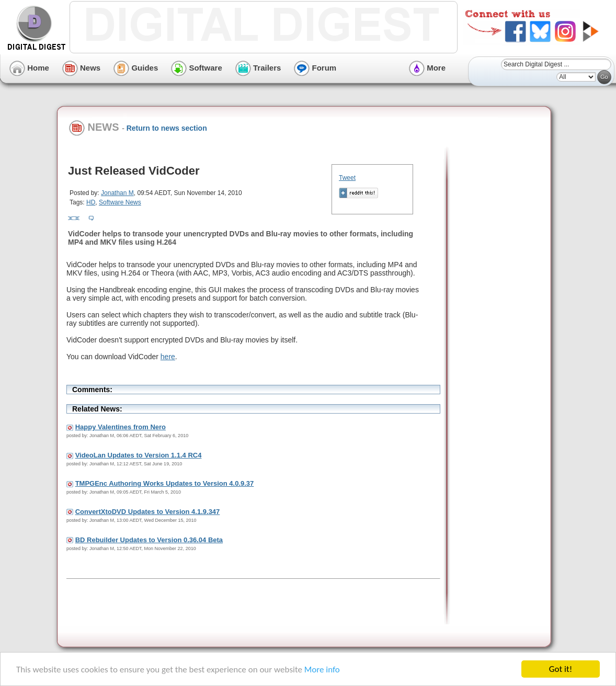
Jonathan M (117, 193)
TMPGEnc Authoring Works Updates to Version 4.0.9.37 (165, 483)
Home (29, 68)
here (168, 357)
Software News (120, 202)
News (81, 68)
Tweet (347, 178)
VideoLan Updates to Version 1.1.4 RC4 (139, 455)
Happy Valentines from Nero (121, 427)
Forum (315, 68)
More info (322, 670)
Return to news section (167, 128)
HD (91, 202)
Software (197, 68)
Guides (136, 68)
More (427, 68)
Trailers (258, 68)
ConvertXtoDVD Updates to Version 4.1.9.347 (148, 512)
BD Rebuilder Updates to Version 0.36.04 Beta (149, 540)
